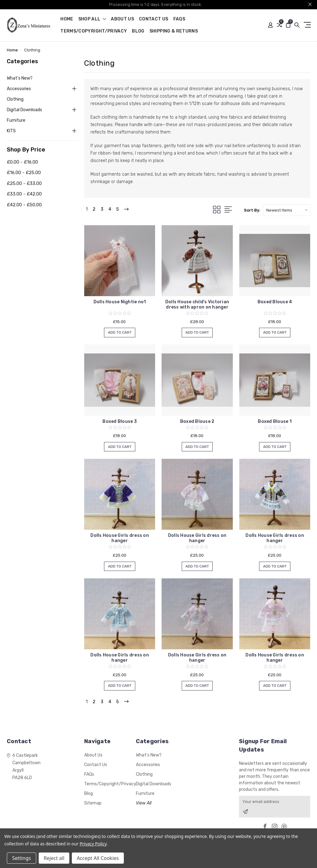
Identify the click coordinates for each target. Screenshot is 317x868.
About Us (122, 19)
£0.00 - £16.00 (22, 162)
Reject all (54, 858)
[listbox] (287, 210)
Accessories (19, 89)
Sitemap (93, 803)
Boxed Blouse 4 (275, 302)
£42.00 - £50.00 (24, 205)
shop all (92, 19)
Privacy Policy (93, 844)
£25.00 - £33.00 (24, 183)
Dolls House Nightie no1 (120, 302)
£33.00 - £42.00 (24, 194)
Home (67, 19)
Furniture (16, 120)
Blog (138, 31)
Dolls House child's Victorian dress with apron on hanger (197, 305)
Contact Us (154, 19)
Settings (22, 858)
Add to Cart (120, 333)
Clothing (15, 99)
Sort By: (252, 210)
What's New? (20, 78)
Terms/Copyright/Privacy (94, 31)
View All (144, 803)
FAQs (179, 19)
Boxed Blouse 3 (120, 421)
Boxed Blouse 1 (275, 421)
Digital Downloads (24, 110)
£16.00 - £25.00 (24, 173)
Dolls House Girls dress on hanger (120, 538)
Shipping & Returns (174, 31)
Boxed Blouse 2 (197, 421)
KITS (11, 131)
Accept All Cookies (98, 858)
